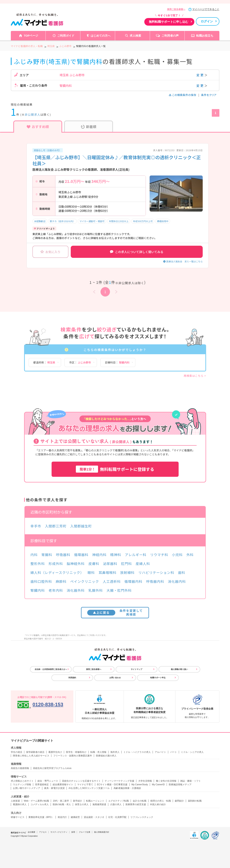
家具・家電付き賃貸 (54, 788)
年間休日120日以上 (119, 221)
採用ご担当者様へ (176, 9)
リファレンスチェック (142, 817)
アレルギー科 (136, 555)
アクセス (43, 832)
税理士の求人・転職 (161, 801)
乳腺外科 (96, 590)
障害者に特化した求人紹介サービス (31, 756)
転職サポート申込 (158, 678)
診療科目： (117, 362)
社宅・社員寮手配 (117, 817)
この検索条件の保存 (183, 95)
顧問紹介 (179, 801)
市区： (80, 362)
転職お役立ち (205, 36)
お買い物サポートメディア (27, 788)
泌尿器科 (110, 563)
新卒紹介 (78, 801)
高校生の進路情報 (20, 768)
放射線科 (127, 572)
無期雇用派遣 (99, 804)
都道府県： (44, 362)
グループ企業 (85, 832)
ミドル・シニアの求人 (192, 752)
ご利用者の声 (170, 36)
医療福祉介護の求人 (106, 756)
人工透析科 (112, 581)
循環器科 (81, 555)
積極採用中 (163, 221)
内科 (34, 555)
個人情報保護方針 (102, 832)
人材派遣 (15, 801)
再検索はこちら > (195, 376)
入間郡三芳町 (56, 526)
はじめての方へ (101, 36)
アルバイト (160, 752)
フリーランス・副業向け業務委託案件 (73, 756)
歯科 (181, 572)
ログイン (207, 21)
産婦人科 (143, 563)
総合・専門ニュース (48, 781)
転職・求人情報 (98, 752)
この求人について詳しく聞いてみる (137, 252)
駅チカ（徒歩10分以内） (62, 221)
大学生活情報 (145, 781)
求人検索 (135, 36)
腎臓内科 (38, 590)
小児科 (177, 555)
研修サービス (18, 817)
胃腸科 (47, 555)
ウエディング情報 (22, 785)
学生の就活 (16, 752)
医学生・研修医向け (76, 752)
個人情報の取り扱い (179, 669)
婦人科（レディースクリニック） (57, 572)
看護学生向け (55, 752)
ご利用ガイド (66, 36)
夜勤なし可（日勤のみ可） (48, 150)
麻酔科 (61, 581)
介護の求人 (116, 804)
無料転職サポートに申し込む (169, 22)
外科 (190, 555)
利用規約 (72, 678)
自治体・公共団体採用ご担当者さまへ (51, 669)
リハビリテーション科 (156, 572)
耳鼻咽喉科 (108, 572)
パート (173, 752)
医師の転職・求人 (62, 804)
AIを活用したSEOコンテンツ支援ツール (89, 788)
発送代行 (62, 817)
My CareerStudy (140, 785)
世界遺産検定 (42, 785)
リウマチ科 (159, 555)
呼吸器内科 (155, 581)
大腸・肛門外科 (119, 590)
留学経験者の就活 (35, 752)
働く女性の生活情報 (166, 781)
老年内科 (56, 590)
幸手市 (36, 526)
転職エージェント (95, 801)
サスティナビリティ (59, 832)
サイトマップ (137, 669)
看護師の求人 (20, 804)
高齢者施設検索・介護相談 (127, 788)
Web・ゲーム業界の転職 (36, 801)
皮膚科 (94, 563)
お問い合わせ (115, 678)
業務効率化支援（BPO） (41, 817)
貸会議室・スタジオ (94, 817)
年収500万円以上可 (143, 221)
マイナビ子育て (85, 785)
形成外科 (56, 563)
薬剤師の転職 (195, 801)
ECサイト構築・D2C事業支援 (112, 785)
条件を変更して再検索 (115, 612)
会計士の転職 (140, 801)
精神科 (116, 555)
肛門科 (127, 563)
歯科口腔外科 (41, 581)
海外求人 (115, 752)
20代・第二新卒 (61, 801)
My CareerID (158, 785)
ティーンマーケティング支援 (119, 781)
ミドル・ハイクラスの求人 (137, 752)
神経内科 (99, 555)
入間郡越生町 (81, 526)
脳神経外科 (76, 563)
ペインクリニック (85, 581)
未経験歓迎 (40, 221)
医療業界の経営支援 (136, 804)
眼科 (91, 572)
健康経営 (75, 817)
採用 (73, 832)
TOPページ (31, 36)
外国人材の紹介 (158, 804)
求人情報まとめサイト (22, 781)
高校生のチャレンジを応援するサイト (81, 781)
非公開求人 (33, 115)
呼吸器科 (63, 555)
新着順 (89, 127)
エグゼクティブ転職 (119, 801)
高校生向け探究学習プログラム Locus (52, 768)
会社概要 (31, 832)
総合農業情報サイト (63, 785)
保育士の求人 (82, 804)
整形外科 (38, 563)
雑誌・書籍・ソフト (191, 781)
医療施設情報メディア (180, 785)
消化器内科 (177, 581)
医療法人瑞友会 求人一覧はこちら (184, 261)
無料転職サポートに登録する (115, 469)
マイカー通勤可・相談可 (92, 221)
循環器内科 (133, 581)
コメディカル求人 (40, 804)
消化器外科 (76, 590)
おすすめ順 (38, 127)
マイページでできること (206, 9)
